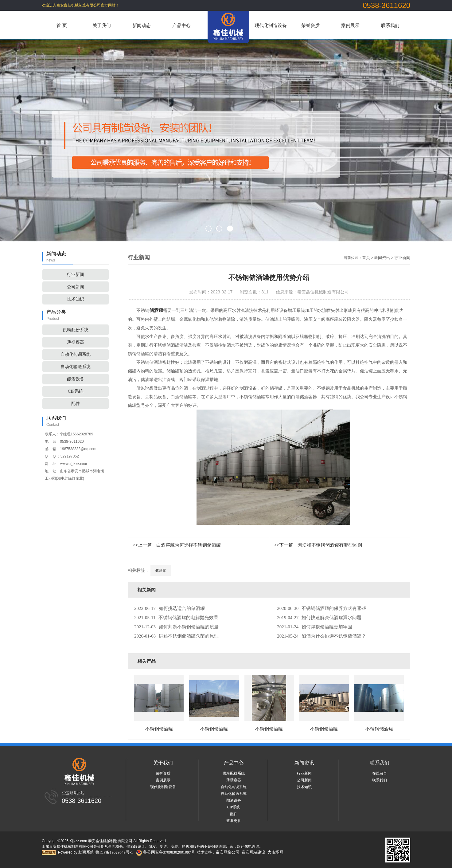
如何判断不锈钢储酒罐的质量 (176, 627)
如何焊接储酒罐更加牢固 (315, 627)
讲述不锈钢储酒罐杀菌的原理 (176, 636)
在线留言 (380, 773)
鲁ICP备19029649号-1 (114, 852)
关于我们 (102, 26)
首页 (366, 258)
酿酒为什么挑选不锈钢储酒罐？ (321, 636)
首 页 (62, 26)
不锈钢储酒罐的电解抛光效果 (176, 618)
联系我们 (390, 26)
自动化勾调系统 (76, 354)
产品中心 (181, 26)
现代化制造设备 (271, 26)
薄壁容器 (76, 342)
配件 (76, 404)
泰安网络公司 (228, 852)
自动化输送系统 (76, 367)
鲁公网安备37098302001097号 (166, 852)
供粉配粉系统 (76, 330)
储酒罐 (156, 310)
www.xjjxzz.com (73, 463)
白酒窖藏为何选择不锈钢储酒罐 (177, 545)
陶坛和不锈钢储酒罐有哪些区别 (318, 545)
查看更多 (234, 821)
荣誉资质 (310, 26)
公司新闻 (76, 287)
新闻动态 (142, 26)
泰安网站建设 (253, 852)
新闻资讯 (382, 258)
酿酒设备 (76, 379)
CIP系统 (76, 391)
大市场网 (275, 852)
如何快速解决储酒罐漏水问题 (319, 618)
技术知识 (76, 299)
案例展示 (350, 26)
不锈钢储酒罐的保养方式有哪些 (321, 608)
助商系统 (86, 852)
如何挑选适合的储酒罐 (169, 608)
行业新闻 (76, 275)
